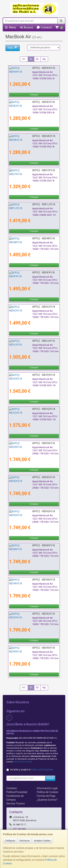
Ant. (24, 59)
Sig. (44, 59)
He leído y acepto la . (32, 770)
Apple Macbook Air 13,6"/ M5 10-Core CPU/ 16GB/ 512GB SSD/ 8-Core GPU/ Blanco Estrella (32, 144)
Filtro (13, 48)
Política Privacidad (17, 792)
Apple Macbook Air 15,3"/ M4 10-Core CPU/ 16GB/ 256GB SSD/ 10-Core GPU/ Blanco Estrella (32, 212)
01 (31, 59)
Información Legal (47, 788)
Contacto (44, 27)
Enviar (50, 778)
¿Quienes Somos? (47, 800)
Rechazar (25, 841)
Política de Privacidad (23, 762)
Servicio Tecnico (16, 804)
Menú (10, 27)
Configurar (10, 841)
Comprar (34, 95)
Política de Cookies (48, 792)
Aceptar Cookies (42, 841)
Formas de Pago (46, 796)
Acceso (26, 27)
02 (37, 59)
